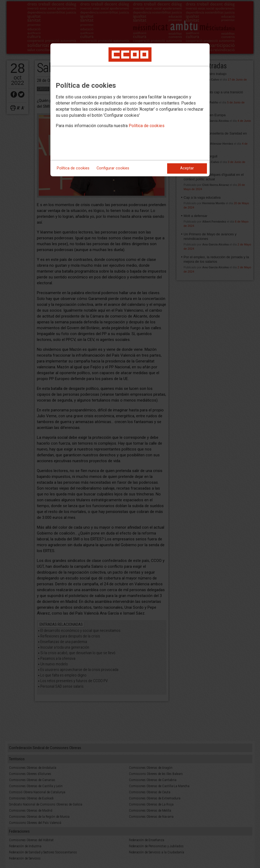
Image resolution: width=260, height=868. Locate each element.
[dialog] (130, 110)
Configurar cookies (113, 168)
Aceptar (187, 168)
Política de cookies (147, 126)
